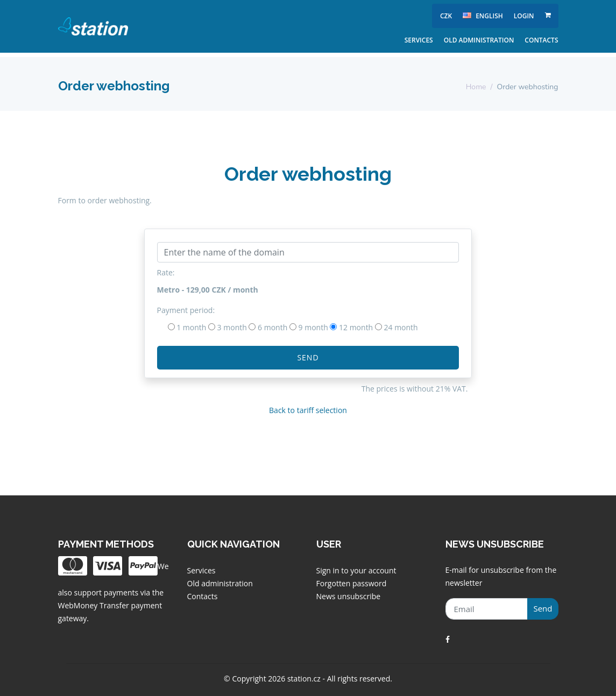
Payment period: (186, 310)
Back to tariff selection (308, 410)
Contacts (541, 40)
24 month (401, 327)
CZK (446, 16)
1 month (191, 327)
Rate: (166, 272)
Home (476, 87)
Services (419, 40)
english (483, 16)
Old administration (479, 40)
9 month (313, 327)
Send (308, 357)
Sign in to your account (356, 570)
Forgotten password (352, 583)
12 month (356, 327)
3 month (232, 327)
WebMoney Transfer (95, 605)
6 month (272, 327)
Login (524, 16)
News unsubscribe (349, 596)
